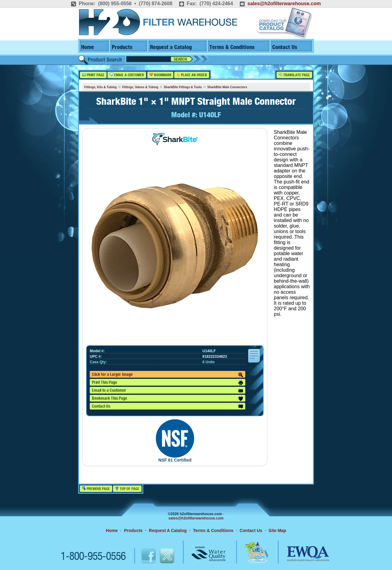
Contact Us (285, 47)
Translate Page (294, 75)
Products (122, 47)
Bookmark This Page (168, 399)
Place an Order (192, 75)
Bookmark (160, 75)
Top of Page (127, 489)
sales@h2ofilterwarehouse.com (284, 4)
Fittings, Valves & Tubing (140, 87)
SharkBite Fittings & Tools (183, 87)
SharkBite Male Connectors (227, 87)
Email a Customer (127, 75)
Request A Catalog (168, 530)
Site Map (277, 530)
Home (88, 47)
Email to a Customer (168, 391)
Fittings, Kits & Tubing (100, 87)
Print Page (93, 75)
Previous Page (96, 489)
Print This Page (168, 383)
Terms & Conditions (232, 47)
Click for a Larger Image (168, 375)
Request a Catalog (171, 47)
